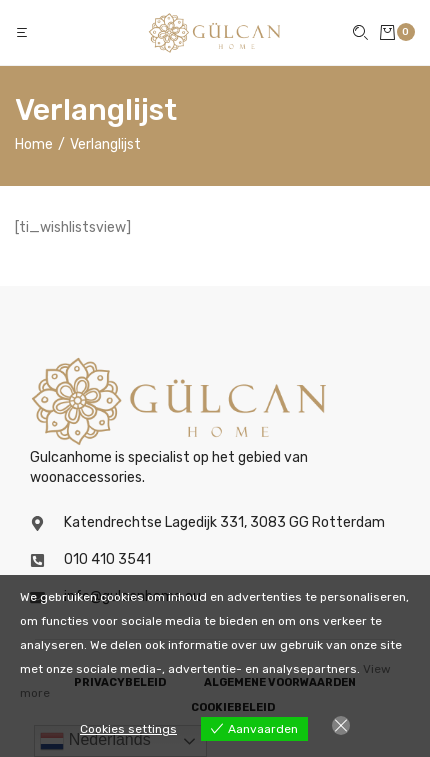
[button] (24, 32)
